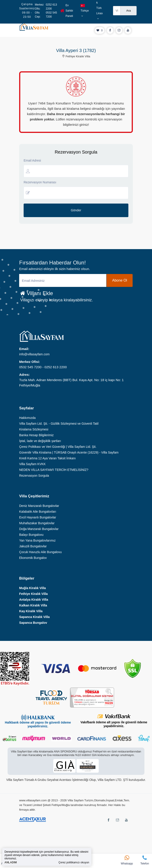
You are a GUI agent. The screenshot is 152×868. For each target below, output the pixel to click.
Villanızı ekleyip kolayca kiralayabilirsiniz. (57, 300)
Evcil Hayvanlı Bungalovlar (38, 517)
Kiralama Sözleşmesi (34, 429)
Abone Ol (120, 280)
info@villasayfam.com (34, 354)
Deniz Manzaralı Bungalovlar (39, 506)
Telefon (145, 860)
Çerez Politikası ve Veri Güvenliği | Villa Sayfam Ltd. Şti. (58, 447)
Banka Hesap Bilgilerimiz (36, 435)
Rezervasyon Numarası (40, 182)
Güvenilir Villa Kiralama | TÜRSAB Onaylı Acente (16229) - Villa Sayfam (69, 452)
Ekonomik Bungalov (33, 558)
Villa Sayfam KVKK (32, 464)
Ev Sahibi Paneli (67, 11)
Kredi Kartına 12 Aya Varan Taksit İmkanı (47, 458)
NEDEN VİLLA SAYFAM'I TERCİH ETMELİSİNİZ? (54, 470)
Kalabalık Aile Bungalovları (38, 512)
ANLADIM (11, 862)
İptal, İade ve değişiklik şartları (40, 441)
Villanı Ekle (37, 293)
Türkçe (85, 11)
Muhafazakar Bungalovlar (37, 523)
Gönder (76, 210)
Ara (128, 11)
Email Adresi (32, 160)
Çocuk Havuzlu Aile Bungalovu (40, 552)
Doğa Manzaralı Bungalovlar (39, 529)
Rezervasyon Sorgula (34, 476)
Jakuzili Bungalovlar (33, 546)
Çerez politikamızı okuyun (74, 862)
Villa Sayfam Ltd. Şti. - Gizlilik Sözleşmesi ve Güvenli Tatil (59, 424)
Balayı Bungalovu (31, 535)
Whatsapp (127, 860)
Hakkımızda (27, 418)
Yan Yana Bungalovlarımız (37, 540)
